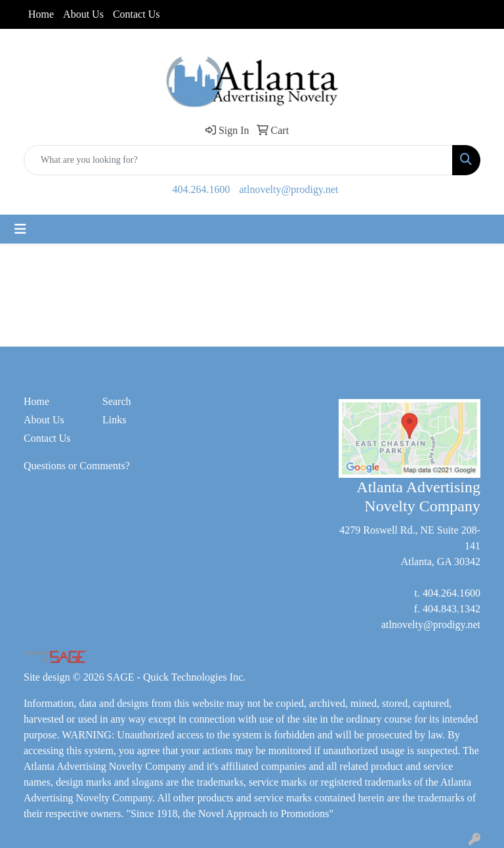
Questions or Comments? (77, 466)
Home (41, 14)
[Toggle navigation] (20, 229)
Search (117, 401)
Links (114, 420)
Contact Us (136, 14)
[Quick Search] (238, 160)
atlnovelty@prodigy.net (289, 189)
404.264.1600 (201, 189)
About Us (83, 14)
